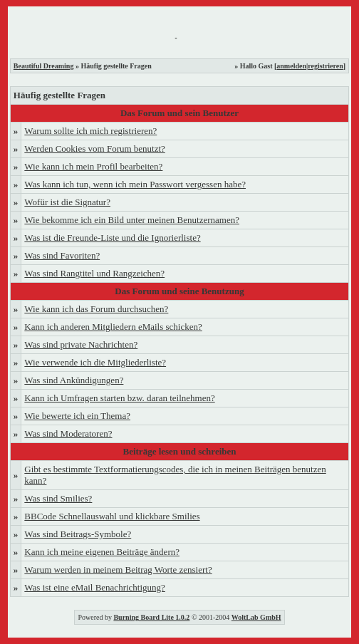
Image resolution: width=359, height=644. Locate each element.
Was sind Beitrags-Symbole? (78, 534)
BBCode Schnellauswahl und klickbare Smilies (112, 516)
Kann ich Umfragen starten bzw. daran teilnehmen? (119, 398)
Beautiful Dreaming (44, 66)
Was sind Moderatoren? (68, 433)
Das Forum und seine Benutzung (179, 291)
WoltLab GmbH (256, 617)
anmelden (291, 66)
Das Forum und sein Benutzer (179, 113)
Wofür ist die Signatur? (67, 202)
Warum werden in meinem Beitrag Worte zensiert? (118, 570)
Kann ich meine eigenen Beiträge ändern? (102, 552)
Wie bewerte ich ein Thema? (77, 416)
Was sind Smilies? (58, 498)
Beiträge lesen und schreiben (179, 451)
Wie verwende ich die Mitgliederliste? (95, 362)
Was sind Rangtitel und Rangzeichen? (94, 273)
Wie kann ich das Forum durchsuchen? (96, 309)
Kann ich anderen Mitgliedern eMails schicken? (113, 327)
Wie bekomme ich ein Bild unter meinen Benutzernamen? (132, 220)
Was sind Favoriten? (62, 255)
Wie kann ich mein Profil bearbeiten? (93, 166)
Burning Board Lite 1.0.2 (151, 617)
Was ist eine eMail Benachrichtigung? (95, 587)
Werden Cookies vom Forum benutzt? (95, 149)
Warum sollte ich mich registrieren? (90, 131)
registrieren (326, 66)
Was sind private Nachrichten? (81, 344)
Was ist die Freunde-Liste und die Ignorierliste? (112, 238)
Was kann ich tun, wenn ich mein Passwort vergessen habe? (135, 184)
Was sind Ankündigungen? (74, 380)
